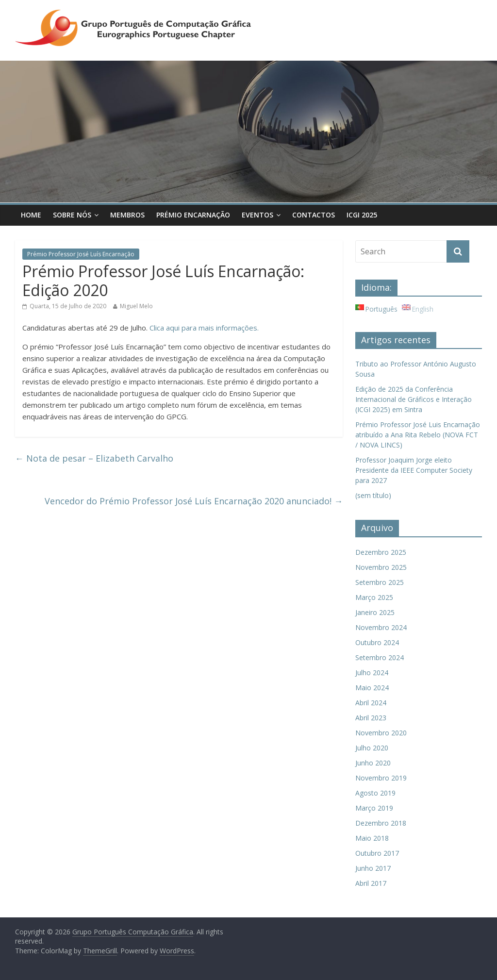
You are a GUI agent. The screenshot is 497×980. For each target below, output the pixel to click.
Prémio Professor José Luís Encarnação (81, 254)
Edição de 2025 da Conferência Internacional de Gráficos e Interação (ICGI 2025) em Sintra (414, 399)
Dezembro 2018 (381, 823)
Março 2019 (374, 808)
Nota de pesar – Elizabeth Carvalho (94, 458)
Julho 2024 (372, 673)
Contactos (314, 215)
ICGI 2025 (362, 215)
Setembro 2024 (380, 657)
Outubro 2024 (377, 642)
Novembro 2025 (381, 567)
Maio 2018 (372, 838)
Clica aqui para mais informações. (204, 328)
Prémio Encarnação (193, 215)
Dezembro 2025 (381, 552)
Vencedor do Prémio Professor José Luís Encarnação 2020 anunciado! (194, 501)
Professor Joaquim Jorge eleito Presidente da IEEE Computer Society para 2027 (414, 470)
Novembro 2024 (381, 627)
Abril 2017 (371, 883)
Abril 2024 (371, 703)
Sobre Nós (72, 215)
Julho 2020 (372, 748)
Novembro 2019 (381, 778)
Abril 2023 (371, 718)
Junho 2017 (373, 868)
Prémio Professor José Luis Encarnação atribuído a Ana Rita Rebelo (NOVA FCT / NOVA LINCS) (418, 435)
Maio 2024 (372, 688)
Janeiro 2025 (375, 612)
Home (31, 215)
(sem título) (373, 495)
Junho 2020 (373, 763)
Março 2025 (374, 597)
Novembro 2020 (381, 733)
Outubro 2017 (377, 853)
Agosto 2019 (375, 793)
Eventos (257, 215)
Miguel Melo (136, 306)
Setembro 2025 (380, 582)
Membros (127, 215)
